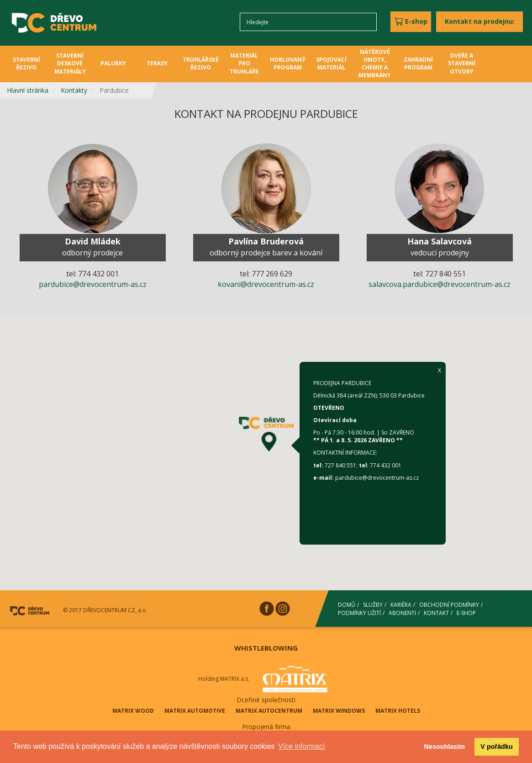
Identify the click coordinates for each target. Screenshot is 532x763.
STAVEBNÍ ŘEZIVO (26, 64)
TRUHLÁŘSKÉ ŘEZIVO (201, 64)
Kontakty (74, 90)
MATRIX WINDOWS (339, 711)
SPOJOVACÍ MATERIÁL (331, 64)
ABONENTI (402, 612)
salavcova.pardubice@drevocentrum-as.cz (440, 284)
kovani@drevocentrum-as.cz (266, 284)
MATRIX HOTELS (398, 711)
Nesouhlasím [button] (445, 747)
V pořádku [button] (496, 747)
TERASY (157, 63)
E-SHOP (466, 612)
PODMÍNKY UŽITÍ (359, 612)
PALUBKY (113, 63)
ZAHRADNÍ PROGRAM (418, 64)
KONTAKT (436, 612)
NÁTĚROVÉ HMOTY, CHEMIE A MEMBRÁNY (375, 64)
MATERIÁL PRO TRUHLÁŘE (244, 63)
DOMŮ (347, 605)
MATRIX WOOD (133, 711)
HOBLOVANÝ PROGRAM (288, 64)
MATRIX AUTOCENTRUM (269, 711)
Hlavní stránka (28, 90)
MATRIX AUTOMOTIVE (195, 711)
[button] (266, 434)
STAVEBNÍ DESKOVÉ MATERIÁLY (70, 63)
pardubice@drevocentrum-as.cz (93, 284)
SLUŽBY (373, 605)
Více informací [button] (301, 746)
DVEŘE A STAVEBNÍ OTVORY (462, 63)
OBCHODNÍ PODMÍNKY (449, 605)
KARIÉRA (401, 605)
